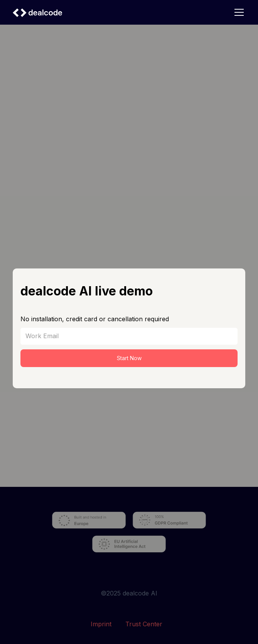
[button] (238, 12)
